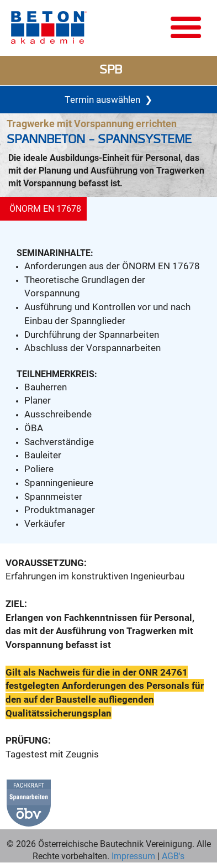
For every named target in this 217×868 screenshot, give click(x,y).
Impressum (133, 856)
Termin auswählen (108, 100)
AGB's (172, 856)
